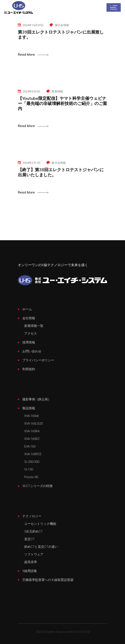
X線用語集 (30, 571)
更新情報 (57, 91)
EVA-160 (30, 446)
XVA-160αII (31, 416)
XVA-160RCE (33, 454)
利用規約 (29, 369)
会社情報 (29, 318)
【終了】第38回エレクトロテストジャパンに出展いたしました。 (61, 172)
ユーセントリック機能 (40, 524)
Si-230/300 (32, 462)
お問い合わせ (32, 351)
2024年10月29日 (33, 25)
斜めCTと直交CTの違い (41, 547)
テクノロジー (32, 516)
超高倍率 (31, 562)
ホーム (27, 309)
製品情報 (29, 408)
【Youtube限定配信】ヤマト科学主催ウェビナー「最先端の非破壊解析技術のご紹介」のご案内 (62, 103)
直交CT (29, 539)
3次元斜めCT (33, 531)
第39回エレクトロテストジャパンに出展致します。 (61, 35)
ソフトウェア (34, 554)
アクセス (31, 333)
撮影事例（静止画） (37, 399)
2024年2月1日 (32, 163)
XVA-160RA (32, 431)
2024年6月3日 (32, 91)
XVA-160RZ (32, 439)
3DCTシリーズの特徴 (37, 486)
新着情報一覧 (34, 326)
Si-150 (29, 469)
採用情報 (29, 342)
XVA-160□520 (33, 424)
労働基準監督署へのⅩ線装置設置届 (48, 580)
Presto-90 (31, 477)
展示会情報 (62, 25)
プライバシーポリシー (38, 360)
